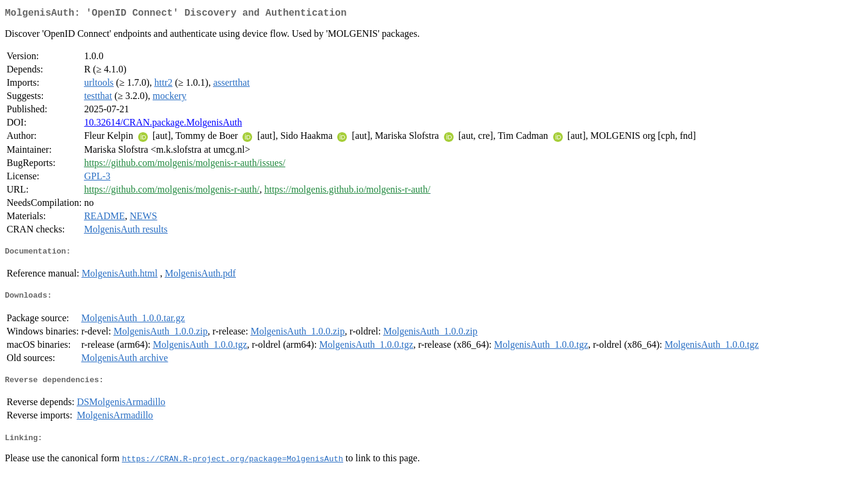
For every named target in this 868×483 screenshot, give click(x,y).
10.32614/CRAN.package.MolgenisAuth (163, 125)
